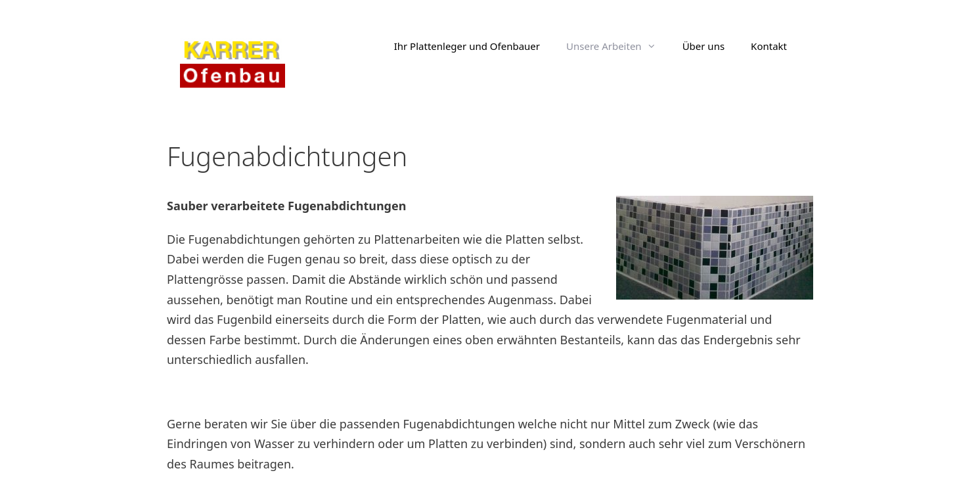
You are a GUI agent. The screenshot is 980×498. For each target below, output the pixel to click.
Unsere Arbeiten (618, 46)
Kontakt (769, 46)
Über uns (703, 46)
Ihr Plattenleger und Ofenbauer (467, 46)
